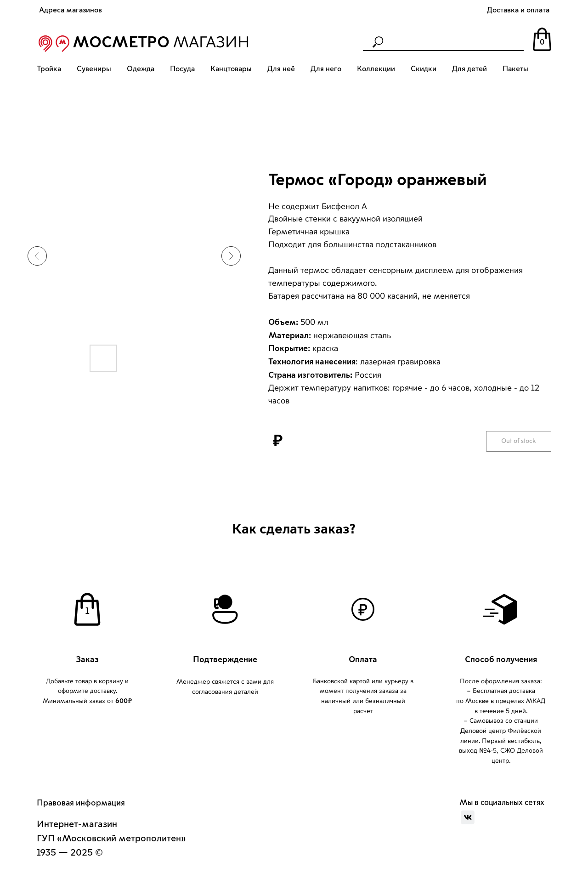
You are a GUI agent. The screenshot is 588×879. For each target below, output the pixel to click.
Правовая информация (81, 803)
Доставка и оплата (518, 10)
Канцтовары (231, 69)
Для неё (281, 69)
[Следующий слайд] (231, 256)
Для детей (469, 69)
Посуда (182, 69)
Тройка (49, 69)
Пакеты (515, 69)
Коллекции (376, 69)
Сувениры (94, 69)
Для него (326, 69)
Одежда (141, 69)
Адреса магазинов (71, 10)
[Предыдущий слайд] (37, 256)
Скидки (424, 69)
